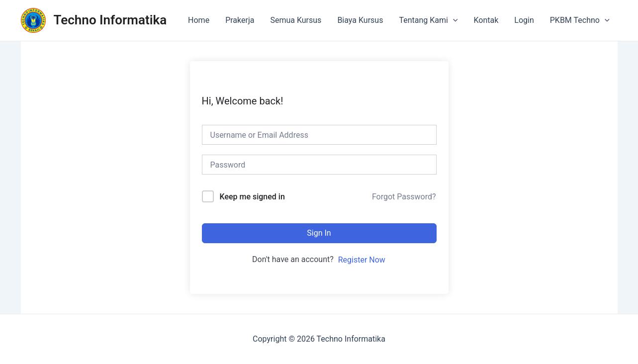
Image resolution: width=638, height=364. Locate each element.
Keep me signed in (252, 197)
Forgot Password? (404, 197)
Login (524, 20)
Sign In (319, 233)
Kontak (486, 20)
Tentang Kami (428, 20)
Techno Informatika (110, 20)
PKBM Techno (580, 20)
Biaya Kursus (360, 20)
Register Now (362, 260)
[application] (453, 20)
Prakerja (240, 20)
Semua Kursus (296, 20)
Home (199, 20)
